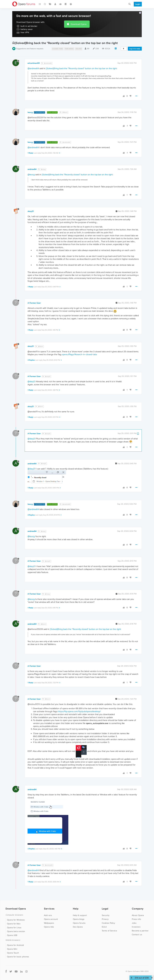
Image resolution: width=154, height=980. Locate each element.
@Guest (64, 112)
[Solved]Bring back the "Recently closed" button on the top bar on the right (81, 68)
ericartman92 (34, 63)
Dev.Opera (78, 927)
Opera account (51, 919)
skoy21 (31, 211)
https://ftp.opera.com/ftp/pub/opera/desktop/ (79, 711)
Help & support (80, 915)
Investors (136, 927)
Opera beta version (16, 931)
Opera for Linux (14, 928)
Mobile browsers (13, 940)
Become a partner (140, 931)
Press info (136, 919)
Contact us (137, 935)
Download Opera (79, 24)
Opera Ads (49, 927)
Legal (105, 909)
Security (106, 915)
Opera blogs (79, 919)
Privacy (105, 919)
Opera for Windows (16, 920)
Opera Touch (13, 953)
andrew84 (32, 169)
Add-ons (48, 915)
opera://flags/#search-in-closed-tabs (79, 354)
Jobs (134, 923)
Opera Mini (12, 949)
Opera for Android (15, 945)
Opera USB (12, 935)
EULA (104, 927)
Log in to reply (135, 49)
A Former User (34, 303)
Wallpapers (49, 923)
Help (76, 909)
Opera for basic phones (18, 957)
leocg (30, 112)
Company (138, 909)
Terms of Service (109, 931)
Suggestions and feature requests (30, 49)
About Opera (138, 915)
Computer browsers (14, 915)
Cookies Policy (108, 923)
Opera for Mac (14, 924)
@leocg (42, 169)
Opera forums (79, 923)
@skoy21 (46, 376)
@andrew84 (47, 63)
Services (49, 909)
